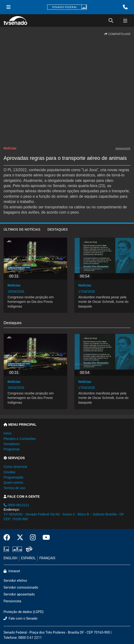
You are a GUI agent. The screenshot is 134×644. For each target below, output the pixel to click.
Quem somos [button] (13, 483)
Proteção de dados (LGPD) (24, 612)
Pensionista (12, 601)
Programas (12, 449)
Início (7, 433)
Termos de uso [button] (14, 488)
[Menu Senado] (8, 7)
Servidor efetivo (15, 581)
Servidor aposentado (19, 594)
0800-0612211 (16, 505)
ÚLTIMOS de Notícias (22, 229)
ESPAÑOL (28, 558)
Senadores (12, 444)
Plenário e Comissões (20, 439)
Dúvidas (10, 472)
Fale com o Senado (21, 619)
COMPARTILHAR (117, 34)
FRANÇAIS (47, 558)
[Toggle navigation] (125, 21)
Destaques (58, 229)
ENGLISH (10, 558)
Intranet (12, 571)
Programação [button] (13, 477)
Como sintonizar (15, 467)
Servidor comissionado (21, 588)
